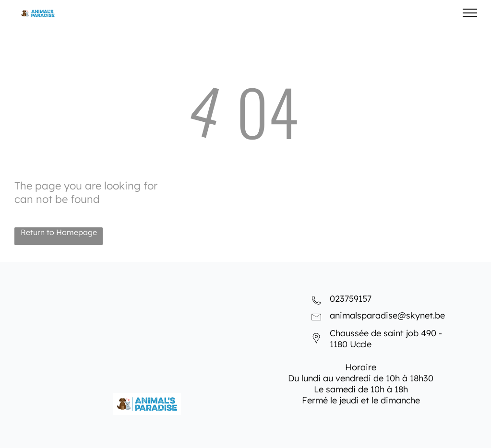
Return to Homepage (59, 232)
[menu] (470, 13)
